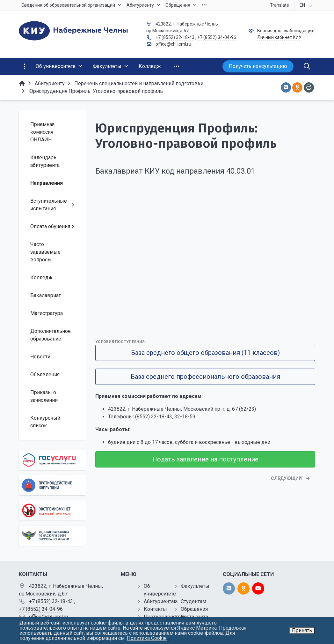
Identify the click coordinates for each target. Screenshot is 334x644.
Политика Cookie (147, 638)
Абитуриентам (161, 601)
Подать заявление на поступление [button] (205, 459)
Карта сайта (194, 617)
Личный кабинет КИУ (279, 37)
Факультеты (195, 586)
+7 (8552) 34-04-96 (217, 37)
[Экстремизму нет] (52, 510)
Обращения (194, 609)
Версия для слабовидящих (286, 31)
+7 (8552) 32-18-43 (175, 37)
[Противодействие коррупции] (52, 485)
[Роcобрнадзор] (52, 536)
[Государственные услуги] (52, 460)
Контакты (155, 609)
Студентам (193, 601)
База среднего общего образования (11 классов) (205, 353)
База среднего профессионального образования (205, 377)
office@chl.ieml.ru (173, 44)
